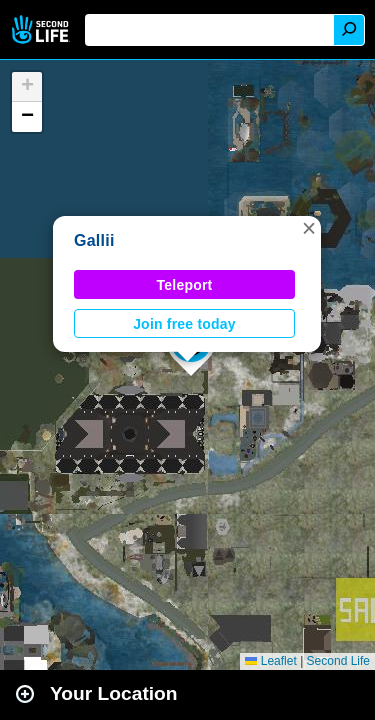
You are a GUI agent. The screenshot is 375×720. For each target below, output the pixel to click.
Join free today (184, 324)
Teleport (185, 285)
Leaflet (270, 661)
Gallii (94, 240)
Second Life (42, 29)
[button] (309, 228)
